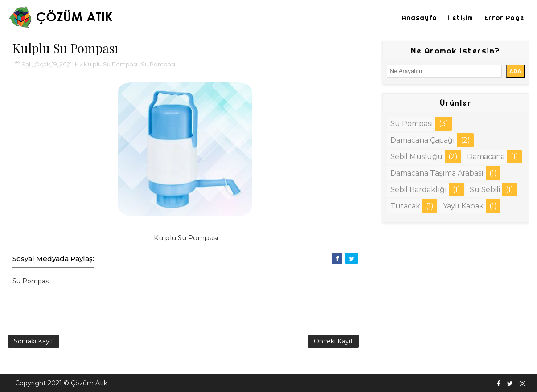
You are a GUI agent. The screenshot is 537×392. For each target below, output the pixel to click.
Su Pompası (158, 64)
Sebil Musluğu (416, 157)
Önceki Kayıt (333, 341)
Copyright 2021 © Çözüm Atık (61, 383)
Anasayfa (419, 18)
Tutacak (405, 206)
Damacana (486, 157)
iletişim (461, 18)
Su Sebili (485, 190)
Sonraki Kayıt (34, 341)
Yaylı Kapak (463, 206)
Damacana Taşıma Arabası (437, 173)
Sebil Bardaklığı (419, 190)
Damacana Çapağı (423, 140)
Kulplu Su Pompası (111, 64)
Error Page (504, 18)
